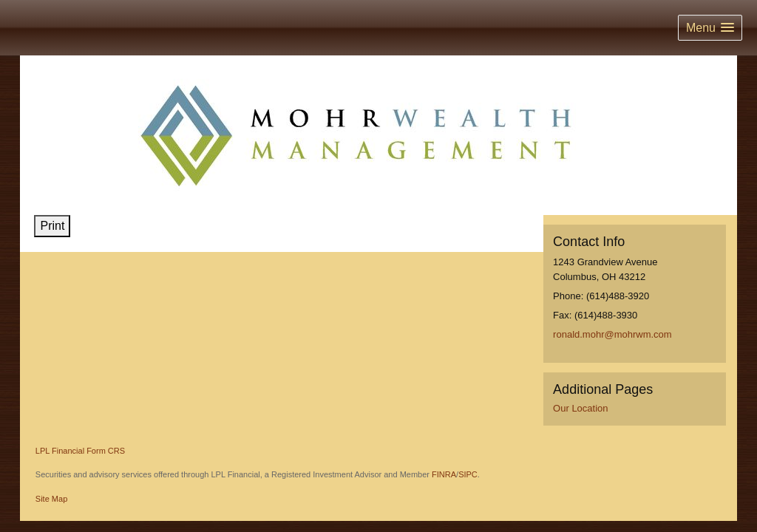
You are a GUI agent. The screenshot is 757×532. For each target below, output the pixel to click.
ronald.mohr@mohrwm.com (612, 334)
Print (52, 226)
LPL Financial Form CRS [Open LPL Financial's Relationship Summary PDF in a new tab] (80, 451)
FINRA (444, 474)
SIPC (468, 474)
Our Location (580, 408)
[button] (710, 28)
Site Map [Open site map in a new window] (51, 499)
